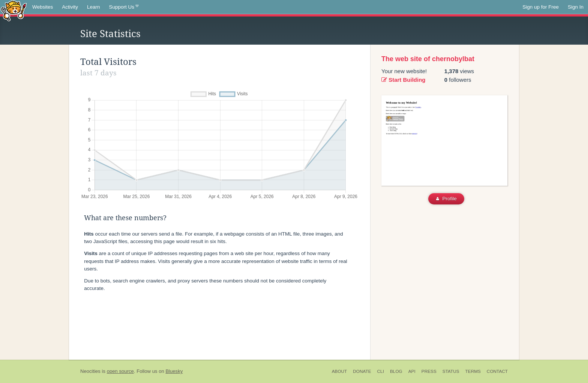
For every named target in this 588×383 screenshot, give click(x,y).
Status (451, 371)
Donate (362, 371)
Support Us (124, 7)
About (340, 371)
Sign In (576, 7)
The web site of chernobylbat (428, 59)
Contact (497, 371)
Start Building (403, 80)
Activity (70, 7)
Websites (43, 7)
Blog (396, 371)
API (412, 371)
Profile (446, 199)
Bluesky (174, 371)
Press (429, 371)
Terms (473, 371)
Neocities (90, 371)
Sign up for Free (541, 7)
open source (120, 371)
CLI (381, 371)
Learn (94, 7)
